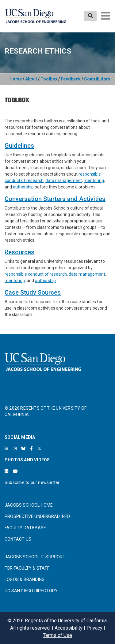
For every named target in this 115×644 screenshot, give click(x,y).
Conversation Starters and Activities (55, 199)
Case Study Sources (33, 292)
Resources (19, 252)
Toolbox (49, 79)
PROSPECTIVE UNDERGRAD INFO (37, 516)
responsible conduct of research (36, 274)
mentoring (94, 181)
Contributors (97, 79)
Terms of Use (57, 635)
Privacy (94, 628)
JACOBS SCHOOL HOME (29, 505)
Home (16, 79)
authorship (23, 187)
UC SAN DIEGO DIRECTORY (31, 591)
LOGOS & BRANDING (25, 579)
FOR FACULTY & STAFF (27, 568)
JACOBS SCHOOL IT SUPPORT (35, 557)
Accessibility (69, 628)
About (31, 79)
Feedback (71, 79)
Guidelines (19, 146)
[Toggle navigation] (105, 16)
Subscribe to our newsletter (32, 482)
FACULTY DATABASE (25, 528)
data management (64, 181)
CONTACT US (18, 539)
